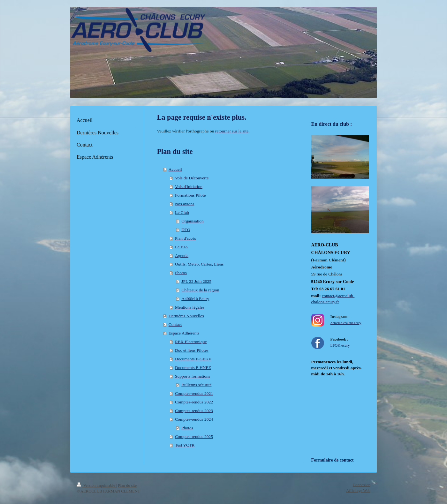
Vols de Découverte (192, 178)
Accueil (175, 169)
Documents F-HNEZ (193, 368)
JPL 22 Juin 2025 (196, 281)
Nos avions (185, 204)
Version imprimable (96, 485)
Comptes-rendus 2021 (194, 393)
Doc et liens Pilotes (192, 350)
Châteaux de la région (200, 290)
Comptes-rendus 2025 (194, 436)
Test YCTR (185, 445)
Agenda (182, 256)
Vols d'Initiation (189, 187)
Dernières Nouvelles (186, 316)
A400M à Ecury (195, 299)
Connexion (362, 485)
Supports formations (193, 376)
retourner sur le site (232, 131)
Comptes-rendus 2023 (194, 411)
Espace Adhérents (184, 333)
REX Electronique (191, 342)
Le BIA (182, 247)
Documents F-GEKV (193, 359)
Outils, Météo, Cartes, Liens (199, 264)
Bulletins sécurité (196, 385)
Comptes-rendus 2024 (194, 419)
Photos (181, 273)
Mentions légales (190, 307)
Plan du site (127, 485)
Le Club (182, 212)
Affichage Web (358, 491)
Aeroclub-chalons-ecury (346, 323)
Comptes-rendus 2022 (194, 402)
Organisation (193, 221)
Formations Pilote (190, 195)
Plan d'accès (186, 238)
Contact (175, 324)
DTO (186, 230)
